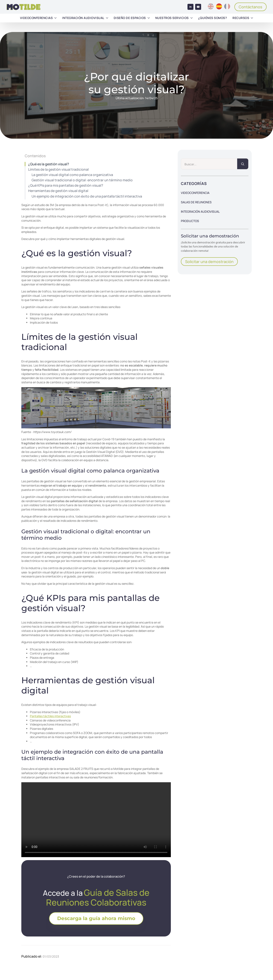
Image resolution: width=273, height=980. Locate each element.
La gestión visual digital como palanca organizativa (72, 175)
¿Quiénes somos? (213, 18)
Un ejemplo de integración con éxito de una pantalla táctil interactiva (87, 196)
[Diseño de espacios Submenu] (149, 18)
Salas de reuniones (196, 202)
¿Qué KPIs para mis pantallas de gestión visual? (66, 185)
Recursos (241, 18)
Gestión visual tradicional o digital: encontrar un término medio (82, 180)
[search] (243, 164)
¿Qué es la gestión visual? (49, 164)
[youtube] (198, 7)
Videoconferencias (36, 18)
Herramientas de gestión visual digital (58, 191)
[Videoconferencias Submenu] (55, 18)
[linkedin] (190, 7)
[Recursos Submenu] (252, 18)
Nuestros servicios (172, 18)
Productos (190, 221)
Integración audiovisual (83, 18)
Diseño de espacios (130, 18)
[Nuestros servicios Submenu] (192, 18)
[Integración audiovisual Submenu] (107, 18)
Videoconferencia (195, 193)
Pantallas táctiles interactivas (50, 716)
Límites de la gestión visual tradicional (58, 169)
